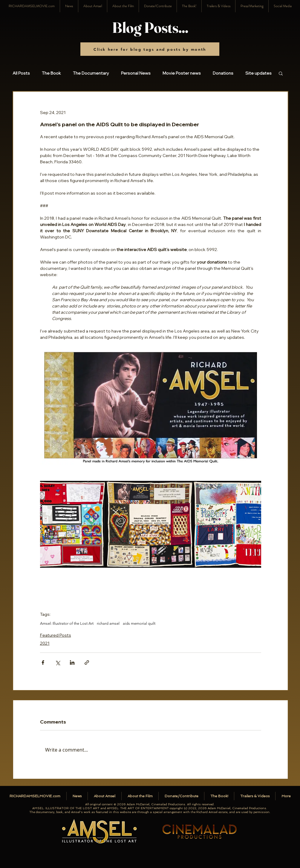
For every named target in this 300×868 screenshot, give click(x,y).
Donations (223, 73)
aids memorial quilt (139, 623)
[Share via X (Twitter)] (58, 662)
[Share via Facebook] (43, 662)
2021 (45, 643)
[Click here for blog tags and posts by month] (150, 49)
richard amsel (108, 623)
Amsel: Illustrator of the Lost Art (67, 623)
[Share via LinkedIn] (72, 662)
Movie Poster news (182, 73)
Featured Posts (56, 635)
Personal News (136, 73)
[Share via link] (87, 662)
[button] (283, 6)
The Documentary (91, 73)
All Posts (21, 73)
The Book (51, 73)
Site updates (258, 73)
